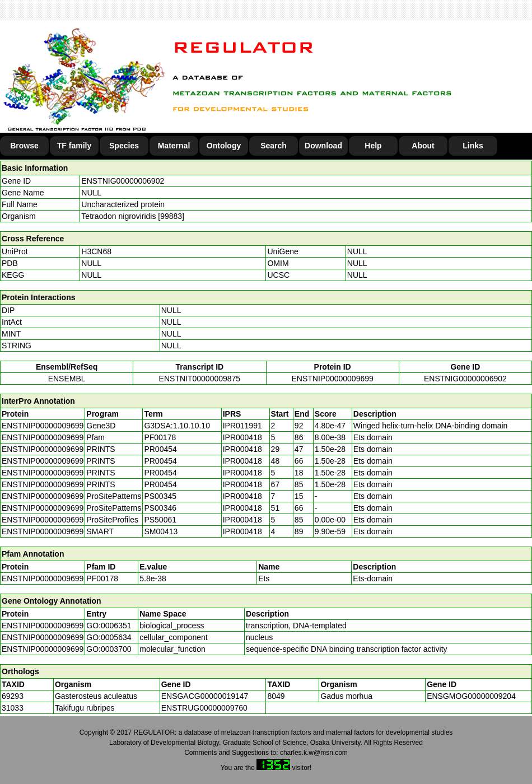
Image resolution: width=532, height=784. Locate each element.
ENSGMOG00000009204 (471, 696)
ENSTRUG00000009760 (204, 708)
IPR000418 (242, 437)
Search (274, 146)
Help (373, 146)
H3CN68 (96, 251)
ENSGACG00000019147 (205, 696)
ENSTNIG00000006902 (123, 181)
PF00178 (102, 578)
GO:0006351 (109, 626)
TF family (74, 146)
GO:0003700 (109, 649)
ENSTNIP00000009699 (332, 379)
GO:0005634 (109, 637)
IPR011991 (242, 426)
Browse (24, 146)
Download (323, 146)
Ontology (224, 146)
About (423, 146)
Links (473, 146)
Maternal (174, 146)
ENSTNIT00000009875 (200, 379)
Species (124, 146)
